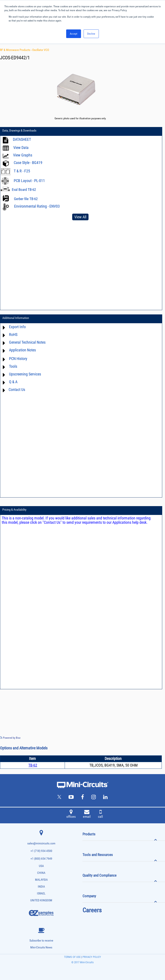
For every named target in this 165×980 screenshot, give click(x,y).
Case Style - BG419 (28, 163)
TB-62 (33, 765)
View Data (21, 148)
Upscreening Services (25, 374)
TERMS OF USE (72, 957)
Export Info (17, 327)
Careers (92, 910)
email (87, 815)
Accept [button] (74, 34)
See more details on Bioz (152, 738)
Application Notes (22, 350)
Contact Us (17, 390)
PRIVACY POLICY (91, 957)
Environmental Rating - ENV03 (37, 206)
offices (71, 815)
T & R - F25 (22, 171)
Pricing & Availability (14, 510)
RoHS (13, 335)
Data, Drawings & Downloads (19, 130)
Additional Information (16, 318)
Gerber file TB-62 (26, 199)
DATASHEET (22, 139)
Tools (13, 366)
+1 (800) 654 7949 (41, 859)
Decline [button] (91, 34)
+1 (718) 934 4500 (41, 851)
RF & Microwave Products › (16, 50)
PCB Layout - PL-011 (29, 181)
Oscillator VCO (41, 50)
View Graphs (23, 155)
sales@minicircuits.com (41, 843)
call (100, 815)
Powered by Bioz (10, 738)
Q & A (13, 382)
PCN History (18, 359)
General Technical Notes (27, 342)
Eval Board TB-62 (24, 190)
